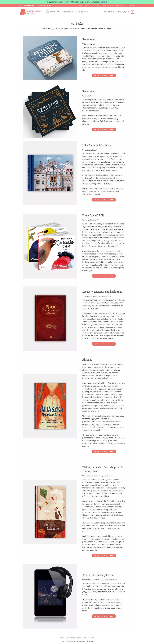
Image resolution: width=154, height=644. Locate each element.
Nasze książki (96, 5)
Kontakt (112, 5)
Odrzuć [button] (104, 2)
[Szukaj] (47, 12)
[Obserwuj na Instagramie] (131, 6)
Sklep (80, 5)
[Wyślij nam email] (133, 6)
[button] (122, 6)
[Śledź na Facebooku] (129, 6)
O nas (87, 5)
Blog (105, 5)
